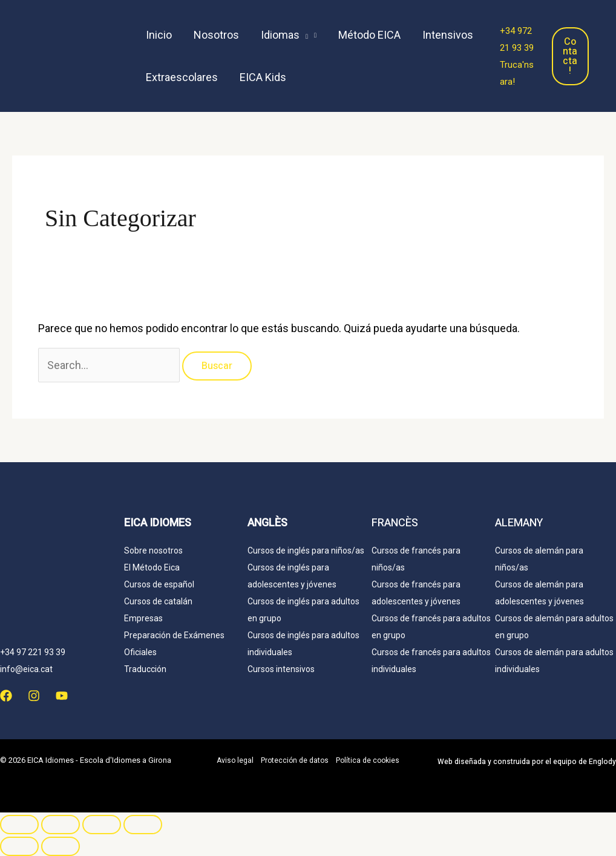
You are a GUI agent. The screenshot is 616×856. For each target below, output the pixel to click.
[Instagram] (34, 696)
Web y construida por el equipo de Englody (527, 762)
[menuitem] (313, 77)
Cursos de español (159, 584)
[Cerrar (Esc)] (143, 825)
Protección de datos (295, 760)
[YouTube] (62, 696)
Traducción (145, 669)
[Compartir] (102, 825)
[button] (289, 35)
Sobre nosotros (153, 551)
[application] (304, 35)
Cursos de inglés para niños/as (306, 551)
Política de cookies (368, 760)
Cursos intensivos (281, 669)
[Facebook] (6, 696)
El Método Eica (152, 567)
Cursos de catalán (158, 601)
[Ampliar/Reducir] (19, 825)
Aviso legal (235, 760)
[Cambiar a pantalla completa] (61, 825)
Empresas (143, 618)
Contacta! (570, 56)
